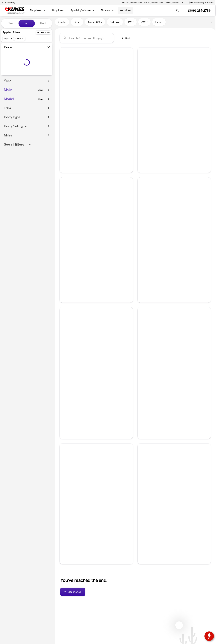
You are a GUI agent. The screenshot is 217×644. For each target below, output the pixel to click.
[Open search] (178, 11)
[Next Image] (128, 76)
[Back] (43, 32)
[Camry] (20, 39)
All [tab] (27, 23)
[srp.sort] (126, 39)
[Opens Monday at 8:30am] (201, 3)
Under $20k (95, 23)
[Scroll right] (129, 114)
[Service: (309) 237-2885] (132, 3)
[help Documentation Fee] (142, 395)
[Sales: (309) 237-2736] (174, 3)
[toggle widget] (209, 636)
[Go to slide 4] (100, 100)
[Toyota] (8, 39)
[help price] (64, 134)
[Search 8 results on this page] (87, 39)
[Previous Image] (64, 76)
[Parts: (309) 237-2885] (154, 3)
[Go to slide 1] (86, 100)
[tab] (79, 125)
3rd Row (115, 23)
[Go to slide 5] (105, 100)
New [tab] (10, 23)
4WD (131, 23)
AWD (144, 23)
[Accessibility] (9, 3)
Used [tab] (43, 23)
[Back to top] (73, 593)
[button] (65, 76)
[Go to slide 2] (91, 100)
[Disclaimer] (65, 527)
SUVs (77, 23)
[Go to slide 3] (96, 100)
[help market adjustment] (142, 392)
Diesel (159, 23)
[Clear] (41, 90)
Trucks (62, 23)
